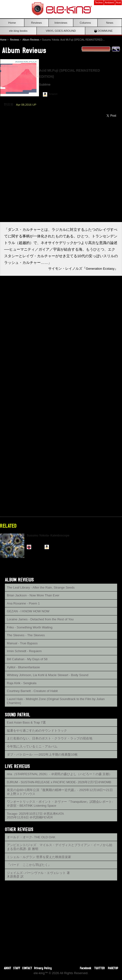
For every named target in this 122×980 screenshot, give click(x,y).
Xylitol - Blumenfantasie (23, 667)
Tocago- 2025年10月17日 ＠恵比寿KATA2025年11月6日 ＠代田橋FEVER (35, 816)
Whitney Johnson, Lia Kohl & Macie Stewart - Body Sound (48, 675)
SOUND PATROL (18, 715)
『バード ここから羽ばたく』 (29, 865)
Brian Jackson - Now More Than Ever (33, 595)
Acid (118, 3)
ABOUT (8, 968)
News (110, 23)
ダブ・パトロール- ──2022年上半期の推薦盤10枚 (42, 754)
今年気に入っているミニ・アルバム (32, 746)
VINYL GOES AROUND (61, 31)
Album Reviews (31, 40)
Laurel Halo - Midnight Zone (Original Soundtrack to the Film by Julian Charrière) (56, 701)
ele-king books (18, 31)
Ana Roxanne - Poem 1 (23, 603)
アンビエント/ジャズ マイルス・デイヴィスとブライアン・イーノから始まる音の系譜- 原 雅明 (60, 847)
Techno (99, 3)
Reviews (37, 23)
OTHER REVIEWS (19, 829)
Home (12, 23)
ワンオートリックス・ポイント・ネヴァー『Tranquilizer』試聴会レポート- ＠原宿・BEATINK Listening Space (60, 804)
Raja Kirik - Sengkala (22, 683)
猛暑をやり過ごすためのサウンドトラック (37, 730)
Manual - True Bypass (22, 643)
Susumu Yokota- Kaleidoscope (48, 535)
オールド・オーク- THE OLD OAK (31, 837)
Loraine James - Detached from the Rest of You (40, 619)
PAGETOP (113, 968)
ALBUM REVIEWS (19, 580)
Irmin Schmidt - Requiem (24, 651)
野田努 (9, 105)
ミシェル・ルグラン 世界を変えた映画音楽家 (39, 857)
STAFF (17, 968)
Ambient (109, 3)
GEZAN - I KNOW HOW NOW (28, 611)
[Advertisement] (61, 920)
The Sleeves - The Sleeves (26, 635)
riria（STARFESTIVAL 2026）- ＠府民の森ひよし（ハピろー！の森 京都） (59, 774)
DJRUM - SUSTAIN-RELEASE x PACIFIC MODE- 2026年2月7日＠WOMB (59, 782)
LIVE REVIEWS (17, 766)
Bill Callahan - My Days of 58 (27, 659)
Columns (85, 23)
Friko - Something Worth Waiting (30, 627)
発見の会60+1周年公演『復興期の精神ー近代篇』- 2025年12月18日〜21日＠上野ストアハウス (60, 792)
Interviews (61, 23)
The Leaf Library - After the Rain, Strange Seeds (41, 587)
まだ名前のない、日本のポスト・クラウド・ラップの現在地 (50, 738)
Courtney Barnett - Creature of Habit (32, 691)
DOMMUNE (103, 31)
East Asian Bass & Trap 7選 (26, 722)
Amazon (53, 94)
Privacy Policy (43, 968)
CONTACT (27, 968)
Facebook (86, 968)
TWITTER (100, 968)
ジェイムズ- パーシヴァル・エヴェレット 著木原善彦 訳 (38, 875)
